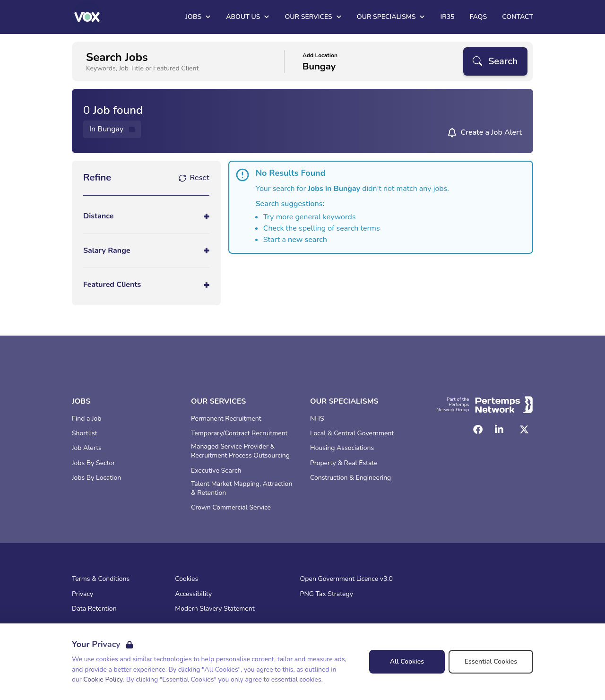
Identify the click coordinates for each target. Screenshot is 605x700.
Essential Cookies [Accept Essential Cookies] (491, 661)
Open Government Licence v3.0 (346, 579)
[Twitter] (524, 430)
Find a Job (86, 419)
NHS (317, 419)
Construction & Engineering (350, 478)
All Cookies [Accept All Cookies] (407, 661)
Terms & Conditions (101, 579)
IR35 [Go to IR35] (447, 17)
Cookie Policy (103, 679)
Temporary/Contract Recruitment (239, 433)
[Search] (495, 61)
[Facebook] (478, 430)
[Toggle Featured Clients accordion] (146, 285)
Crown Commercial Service (231, 508)
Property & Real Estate (344, 463)
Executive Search (216, 471)
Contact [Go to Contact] (518, 17)
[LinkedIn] (499, 430)
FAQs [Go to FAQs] (478, 17)
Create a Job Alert (491, 132)
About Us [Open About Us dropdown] (248, 17)
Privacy (82, 594)
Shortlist (85, 433)
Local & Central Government (352, 433)
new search (307, 240)
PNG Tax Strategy (327, 594)
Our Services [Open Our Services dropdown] (313, 17)
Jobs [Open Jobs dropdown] (198, 17)
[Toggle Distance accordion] (146, 216)
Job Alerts (87, 448)
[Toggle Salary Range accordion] (146, 251)
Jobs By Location (96, 478)
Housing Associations (342, 448)
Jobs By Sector (93, 463)
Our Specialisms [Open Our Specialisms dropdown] (391, 17)
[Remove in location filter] (112, 129)
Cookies (186, 579)
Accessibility (193, 594)
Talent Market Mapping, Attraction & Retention (242, 488)
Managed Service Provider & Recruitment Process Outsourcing (240, 451)
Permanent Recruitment (226, 419)
